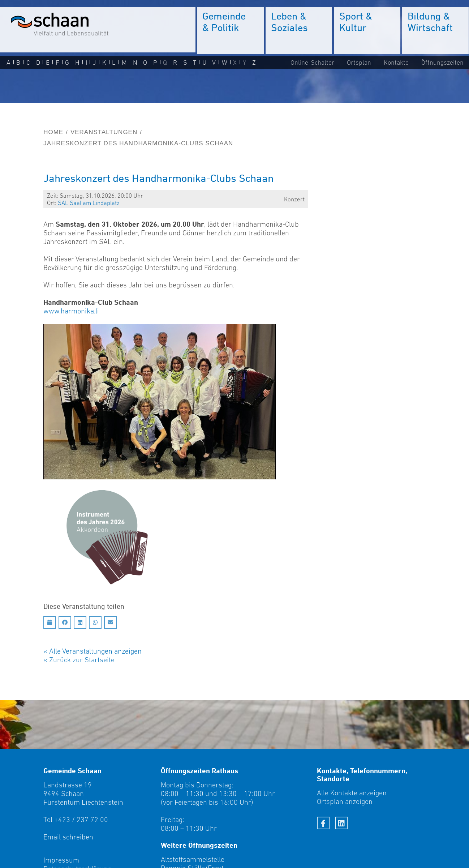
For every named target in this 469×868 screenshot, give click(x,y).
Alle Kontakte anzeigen (352, 793)
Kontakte (396, 62)
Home (53, 132)
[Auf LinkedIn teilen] (80, 622)
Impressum (61, 860)
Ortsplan (359, 62)
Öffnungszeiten (442, 62)
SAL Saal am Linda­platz (89, 203)
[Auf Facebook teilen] (65, 622)
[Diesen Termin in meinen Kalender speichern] (50, 622)
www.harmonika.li (71, 311)
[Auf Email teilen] (110, 622)
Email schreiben (68, 837)
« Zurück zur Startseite (79, 660)
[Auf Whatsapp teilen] (95, 622)
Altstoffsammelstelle (193, 859)
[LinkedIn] (341, 823)
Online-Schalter (312, 62)
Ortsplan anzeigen (345, 801)
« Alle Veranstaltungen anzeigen (92, 651)
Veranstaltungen (104, 132)
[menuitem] (231, 31)
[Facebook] (323, 823)
